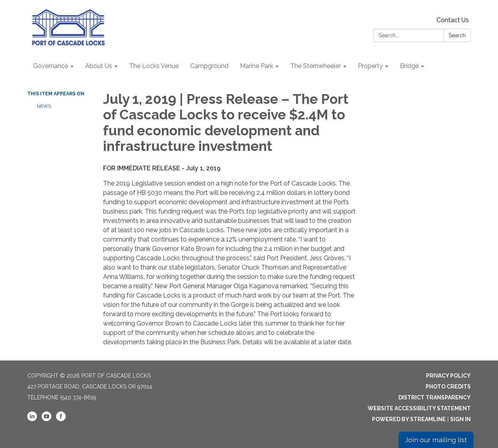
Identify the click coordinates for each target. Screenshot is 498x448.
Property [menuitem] (370, 66)
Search (457, 35)
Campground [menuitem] (209, 66)
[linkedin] (32, 419)
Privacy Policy (448, 376)
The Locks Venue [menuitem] (154, 66)
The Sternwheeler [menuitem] (316, 66)
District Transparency (435, 397)
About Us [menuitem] (99, 66)
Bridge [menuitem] (409, 66)
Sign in (460, 419)
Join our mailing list (436, 440)
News (44, 106)
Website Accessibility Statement (419, 408)
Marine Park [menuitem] (257, 66)
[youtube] (46, 419)
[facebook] (61, 419)
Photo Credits (448, 387)
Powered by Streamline (409, 419)
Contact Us (453, 20)
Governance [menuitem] (51, 66)
